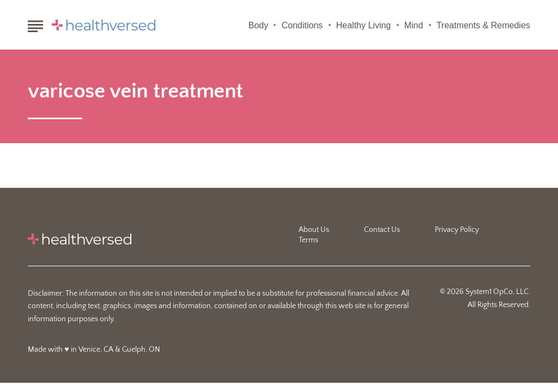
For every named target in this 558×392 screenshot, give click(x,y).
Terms (308, 240)
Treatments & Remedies (483, 25)
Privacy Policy (457, 230)
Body (258, 25)
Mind (414, 25)
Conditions (302, 25)
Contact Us (382, 230)
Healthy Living (364, 25)
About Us (314, 230)
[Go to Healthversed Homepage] (104, 25)
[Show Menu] (35, 24)
